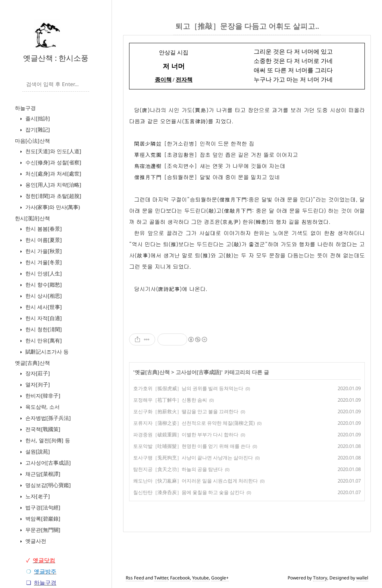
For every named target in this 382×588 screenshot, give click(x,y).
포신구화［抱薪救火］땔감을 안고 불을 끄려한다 (186, 411)
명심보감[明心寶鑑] (47, 485)
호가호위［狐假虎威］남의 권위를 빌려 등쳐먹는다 (188, 388)
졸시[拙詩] (37, 118)
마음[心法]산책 (32, 141)
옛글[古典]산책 (32, 363)
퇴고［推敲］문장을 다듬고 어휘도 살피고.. (247, 26)
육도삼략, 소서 (42, 407)
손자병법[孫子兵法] (47, 418)
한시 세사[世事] (43, 307)
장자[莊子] (37, 373)
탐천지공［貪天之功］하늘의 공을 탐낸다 (178, 469)
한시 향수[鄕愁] (43, 284)
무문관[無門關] (42, 530)
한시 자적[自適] (43, 318)
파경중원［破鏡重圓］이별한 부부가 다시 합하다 (186, 434)
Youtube (201, 578)
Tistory (320, 578)
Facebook (180, 578)
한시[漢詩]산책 (32, 218)
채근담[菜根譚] (42, 474)
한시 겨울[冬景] (43, 262)
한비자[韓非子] (42, 396)
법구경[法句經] (42, 507)
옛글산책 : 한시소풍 (56, 58)
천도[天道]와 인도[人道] (53, 151)
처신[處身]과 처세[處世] (53, 173)
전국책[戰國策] (42, 429)
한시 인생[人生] (43, 273)
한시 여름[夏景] (43, 240)
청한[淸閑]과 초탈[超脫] (53, 196)
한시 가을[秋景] (43, 251)
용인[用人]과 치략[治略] (53, 185)
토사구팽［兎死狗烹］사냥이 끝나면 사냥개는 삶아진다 (193, 458)
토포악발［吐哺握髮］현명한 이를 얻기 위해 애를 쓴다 (192, 446)
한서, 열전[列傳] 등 (47, 440)
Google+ (220, 578)
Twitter (161, 578)
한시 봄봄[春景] (43, 229)
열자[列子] (37, 384)
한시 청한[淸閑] (43, 329)
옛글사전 (35, 541)
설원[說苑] (37, 451)
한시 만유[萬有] (43, 340)
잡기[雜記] (37, 129)
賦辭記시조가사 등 (46, 352)
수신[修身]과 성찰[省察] (53, 162)
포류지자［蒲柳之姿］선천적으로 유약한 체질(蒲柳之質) (194, 423)
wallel (362, 578)
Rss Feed (135, 578)
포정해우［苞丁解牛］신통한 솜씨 (170, 400)
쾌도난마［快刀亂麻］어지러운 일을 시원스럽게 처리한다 (195, 481)
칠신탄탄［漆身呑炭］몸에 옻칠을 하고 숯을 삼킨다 (189, 492)
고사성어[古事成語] (47, 463)
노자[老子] (37, 496)
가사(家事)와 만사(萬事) (52, 207)
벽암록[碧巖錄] (42, 519)
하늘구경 (25, 108)
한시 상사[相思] (43, 296)
